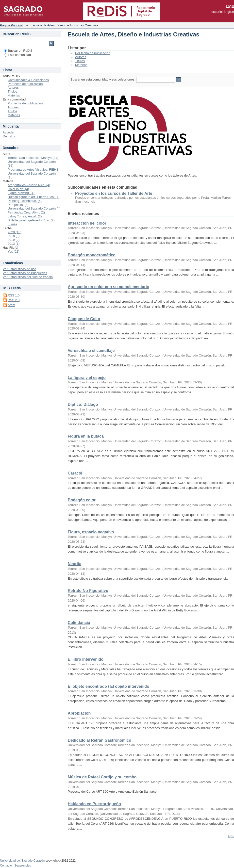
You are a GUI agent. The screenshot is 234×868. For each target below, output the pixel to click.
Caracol (75, 473)
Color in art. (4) (18, 189)
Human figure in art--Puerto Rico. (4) (33, 197)
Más (231, 837)
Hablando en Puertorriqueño (94, 804)
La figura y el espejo (87, 378)
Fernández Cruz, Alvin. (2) (26, 212)
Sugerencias (23, 866)
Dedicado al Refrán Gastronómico (100, 740)
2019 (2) (14, 240)
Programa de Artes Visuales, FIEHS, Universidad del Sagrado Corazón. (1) (33, 173)
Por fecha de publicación (93, 53)
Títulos (80, 61)
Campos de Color (84, 319)
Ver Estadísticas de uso (19, 269)
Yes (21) (14, 252)
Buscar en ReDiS (18, 51)
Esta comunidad (17, 55)
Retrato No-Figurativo (88, 591)
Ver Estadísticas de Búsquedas (25, 273)
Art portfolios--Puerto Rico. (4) (29, 185)
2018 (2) (14, 236)
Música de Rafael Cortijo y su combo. (103, 777)
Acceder (9, 132)
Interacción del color (87, 223)
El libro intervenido (86, 659)
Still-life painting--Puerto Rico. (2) (31, 220)
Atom (11, 305)
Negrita (75, 564)
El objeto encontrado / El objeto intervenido (109, 686)
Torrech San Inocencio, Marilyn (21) (33, 158)
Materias (81, 65)
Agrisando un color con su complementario (109, 287)
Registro (9, 136)
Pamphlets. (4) (18, 205)
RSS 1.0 (14, 295)
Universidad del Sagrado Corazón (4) (34, 208)
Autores (81, 57)
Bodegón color (82, 500)
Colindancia (79, 623)
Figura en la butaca (86, 436)
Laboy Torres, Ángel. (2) (25, 216)
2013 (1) (14, 244)
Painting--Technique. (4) (25, 201)
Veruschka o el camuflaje (91, 351)
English (229, 12)
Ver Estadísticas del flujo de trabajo (28, 277)
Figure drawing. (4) (21, 193)
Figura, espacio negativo (91, 532)
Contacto (6, 866)
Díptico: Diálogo (83, 404)
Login (230, 6)
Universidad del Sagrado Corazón (22, 861)
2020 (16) (15, 232)
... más (12, 224)
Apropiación (79, 713)
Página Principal (12, 25)
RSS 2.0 (14, 300)
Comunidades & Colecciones (28, 80)
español (217, 12)
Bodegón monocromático (92, 255)
